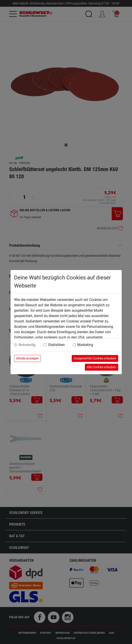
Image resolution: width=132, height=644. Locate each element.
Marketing (85, 345)
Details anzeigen (27, 358)
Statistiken (56, 345)
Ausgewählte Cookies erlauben (95, 358)
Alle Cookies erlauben (102, 367)
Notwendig (27, 345)
